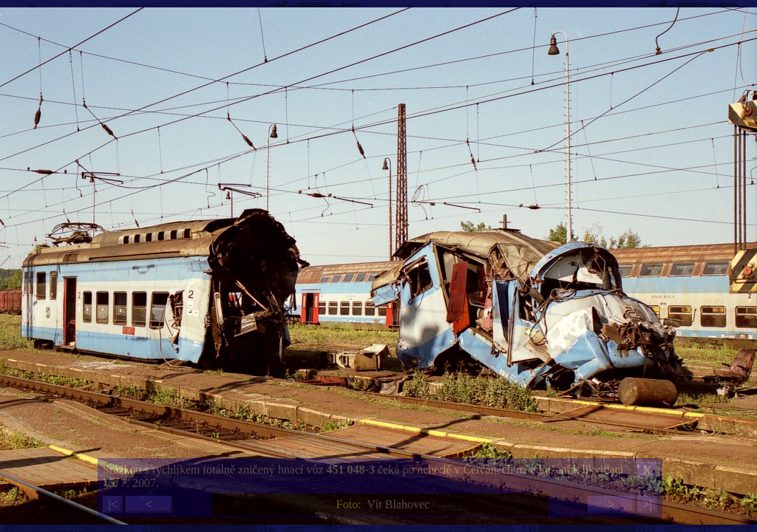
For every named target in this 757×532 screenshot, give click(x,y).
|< (112, 504)
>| (647, 504)
